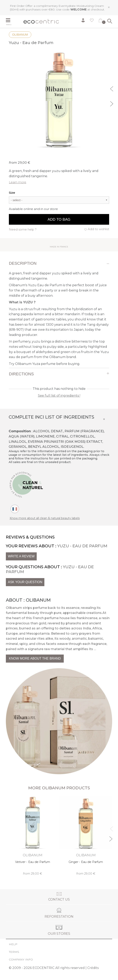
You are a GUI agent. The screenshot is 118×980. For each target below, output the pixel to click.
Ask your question (25, 582)
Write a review (21, 556)
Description (23, 263)
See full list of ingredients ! (59, 396)
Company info (21, 959)
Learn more (18, 182)
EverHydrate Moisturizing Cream (81, 6)
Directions (21, 374)
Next (112, 103)
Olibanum (20, 34)
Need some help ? (23, 229)
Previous (112, 88)
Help (13, 944)
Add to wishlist (98, 229)
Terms (14, 952)
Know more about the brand (35, 658)
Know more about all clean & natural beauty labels (45, 518)
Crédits (93, 968)
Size (12, 193)
